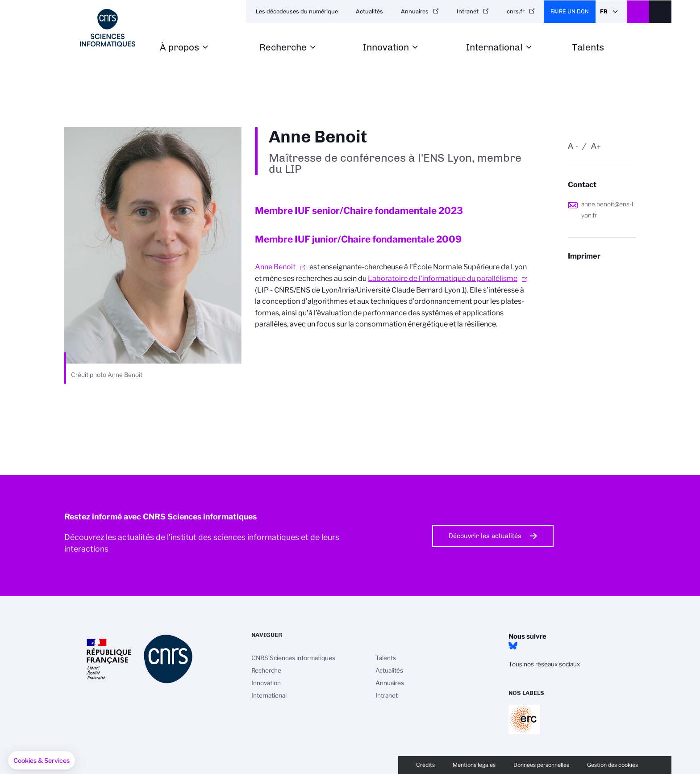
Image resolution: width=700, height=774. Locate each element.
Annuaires (415, 11)
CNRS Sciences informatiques (293, 658)
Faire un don (570, 11)
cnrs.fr (516, 11)
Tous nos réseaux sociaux (544, 664)
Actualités (369, 11)
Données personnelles (541, 765)
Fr (604, 11)
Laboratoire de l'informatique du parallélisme (443, 278)
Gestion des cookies (612, 765)
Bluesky (513, 646)
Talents (588, 48)
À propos (179, 48)
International (494, 48)
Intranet (468, 11)
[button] (42, 761)
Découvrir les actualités (485, 536)
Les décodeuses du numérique (297, 11)
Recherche (283, 48)
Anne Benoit (275, 267)
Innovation (386, 48)
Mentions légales (474, 765)
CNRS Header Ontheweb (638, 12)
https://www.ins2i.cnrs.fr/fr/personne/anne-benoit (602, 274)
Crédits (425, 765)
